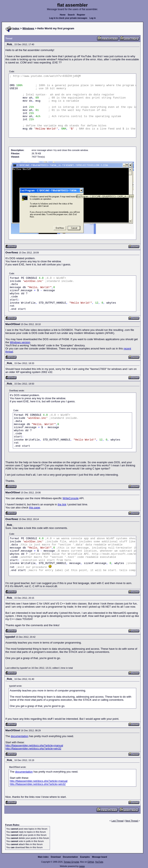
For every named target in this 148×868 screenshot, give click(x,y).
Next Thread (132, 821)
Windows (28, 28)
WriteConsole (71, 498)
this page (35, 508)
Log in (93, 18)
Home (63, 15)
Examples (85, 857)
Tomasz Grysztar (71, 862)
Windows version (20, 342)
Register (81, 15)
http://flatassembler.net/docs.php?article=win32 (33, 749)
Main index (43, 857)
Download (56, 857)
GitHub (91, 862)
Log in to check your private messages (68, 18)
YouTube (99, 862)
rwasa (82, 866)
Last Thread (118, 821)
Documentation (70, 857)
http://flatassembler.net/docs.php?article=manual (34, 745)
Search (71, 15)
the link (62, 504)
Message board (100, 857)
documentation (20, 736)
